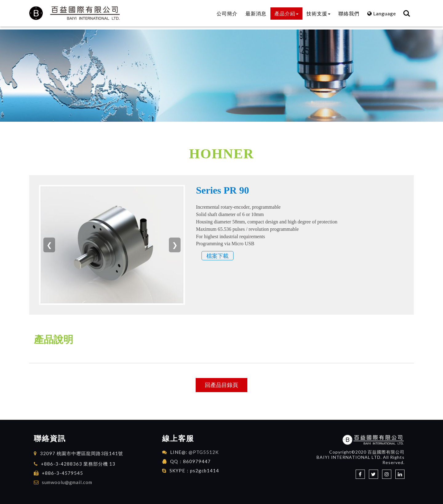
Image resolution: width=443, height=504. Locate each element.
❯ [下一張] (175, 245)
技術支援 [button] (318, 13)
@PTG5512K (204, 452)
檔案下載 (218, 256)
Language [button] (382, 13)
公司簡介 (227, 13)
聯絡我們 (349, 13)
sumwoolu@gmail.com (67, 482)
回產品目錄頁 (221, 385)
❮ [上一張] (49, 245)
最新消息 (256, 13)
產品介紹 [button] (286, 13)
